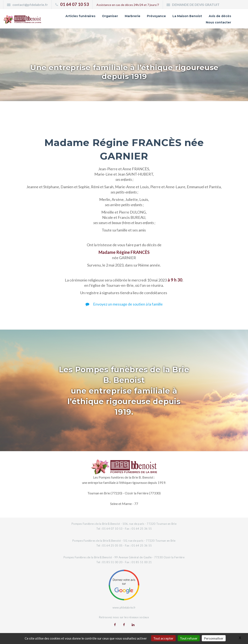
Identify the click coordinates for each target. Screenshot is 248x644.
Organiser (110, 16)
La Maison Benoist (187, 16)
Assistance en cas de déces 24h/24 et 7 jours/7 (128, 5)
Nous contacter (218, 22)
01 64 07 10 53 (75, 4)
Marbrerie (133, 16)
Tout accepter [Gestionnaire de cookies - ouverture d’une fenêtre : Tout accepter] (163, 638)
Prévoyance (156, 16)
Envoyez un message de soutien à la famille (124, 304)
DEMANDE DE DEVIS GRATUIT (196, 5)
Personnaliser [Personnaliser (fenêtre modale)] (214, 638)
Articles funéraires (80, 16)
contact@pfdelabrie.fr (30, 5)
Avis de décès (220, 16)
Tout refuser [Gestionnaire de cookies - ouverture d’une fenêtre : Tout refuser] (189, 638)
